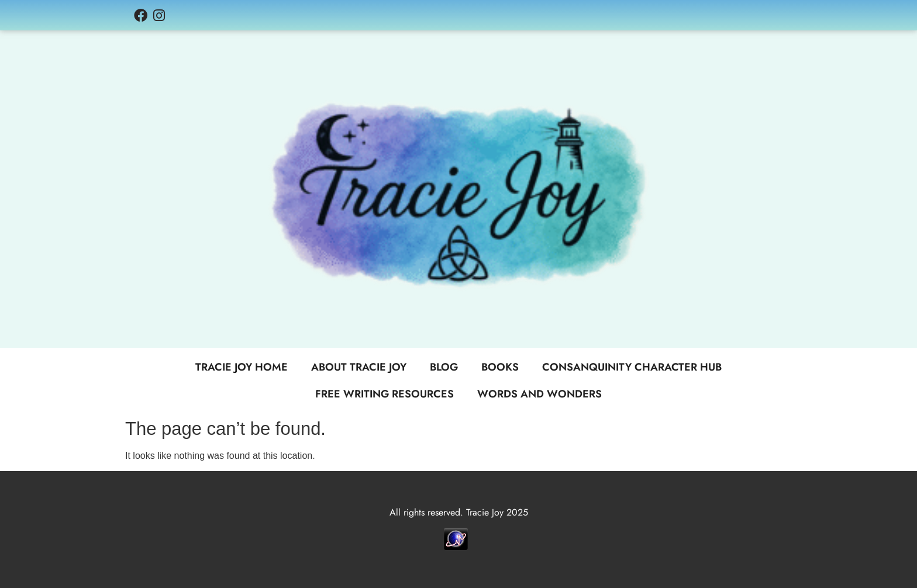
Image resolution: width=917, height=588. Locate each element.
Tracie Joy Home (242, 367)
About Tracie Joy (359, 367)
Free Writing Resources (385, 394)
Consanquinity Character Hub (632, 367)
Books (500, 367)
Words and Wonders (539, 394)
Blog (444, 367)
